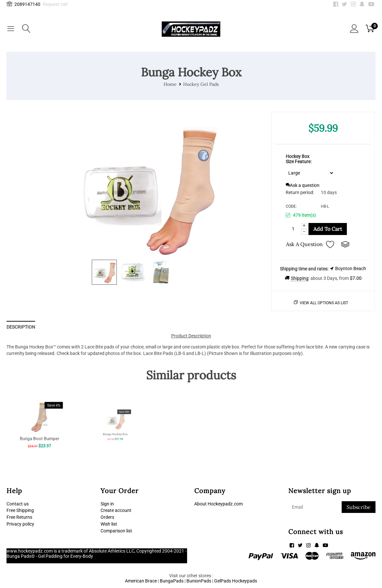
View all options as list (324, 303)
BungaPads (172, 581)
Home (170, 84)
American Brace (141, 581)
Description (21, 327)
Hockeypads (245, 581)
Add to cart (328, 229)
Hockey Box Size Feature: (299, 159)
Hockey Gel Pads (201, 84)
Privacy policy (20, 524)
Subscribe (359, 507)
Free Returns (19, 517)
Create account (116, 510)
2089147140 (23, 4)
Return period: (300, 192)
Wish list (109, 524)
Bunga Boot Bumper (39, 431)
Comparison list (116, 531)
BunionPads (199, 581)
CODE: (291, 206)
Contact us (18, 504)
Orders (107, 517)
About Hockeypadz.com (218, 504)
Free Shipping (20, 510)
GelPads (223, 581)
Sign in (107, 504)
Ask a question (303, 185)
